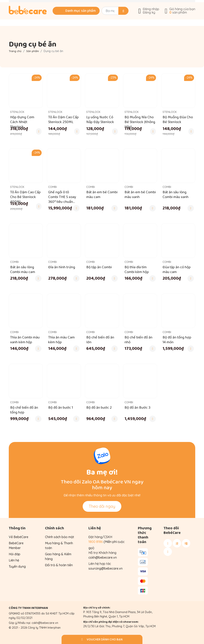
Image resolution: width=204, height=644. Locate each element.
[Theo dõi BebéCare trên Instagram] (177, 543)
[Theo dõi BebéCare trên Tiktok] (186, 543)
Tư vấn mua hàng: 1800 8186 (83, 4)
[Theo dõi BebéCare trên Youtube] (168, 552)
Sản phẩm (34, 51)
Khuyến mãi (35, 4)
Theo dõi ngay (102, 506)
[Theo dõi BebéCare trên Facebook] (168, 543)
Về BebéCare (168, 4)
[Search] (119, 17)
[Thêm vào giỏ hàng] (39, 131)
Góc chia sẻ (131, 4)
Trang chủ (16, 51)
